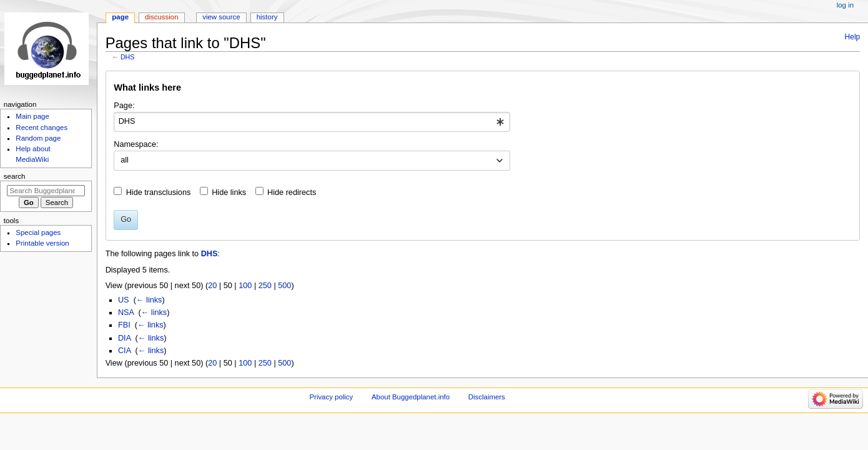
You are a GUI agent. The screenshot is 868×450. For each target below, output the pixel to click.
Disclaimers (487, 397)
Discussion (161, 17)
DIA (124, 338)
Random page (38, 138)
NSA (126, 312)
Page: (124, 106)
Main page (32, 116)
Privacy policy (331, 397)
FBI (124, 325)
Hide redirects (292, 192)
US (124, 300)
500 (284, 286)
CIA (124, 351)
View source (221, 17)
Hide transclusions (159, 192)
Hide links (229, 192)
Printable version (42, 243)
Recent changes (42, 127)
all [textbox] (125, 160)
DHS (128, 57)
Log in (845, 5)
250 (265, 286)
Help (853, 37)
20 (212, 286)
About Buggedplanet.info (411, 397)
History (267, 17)
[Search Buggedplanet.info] (46, 191)
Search (15, 176)
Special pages (38, 232)
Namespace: (136, 144)
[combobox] (312, 122)
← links (149, 300)
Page (120, 17)
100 (245, 286)
